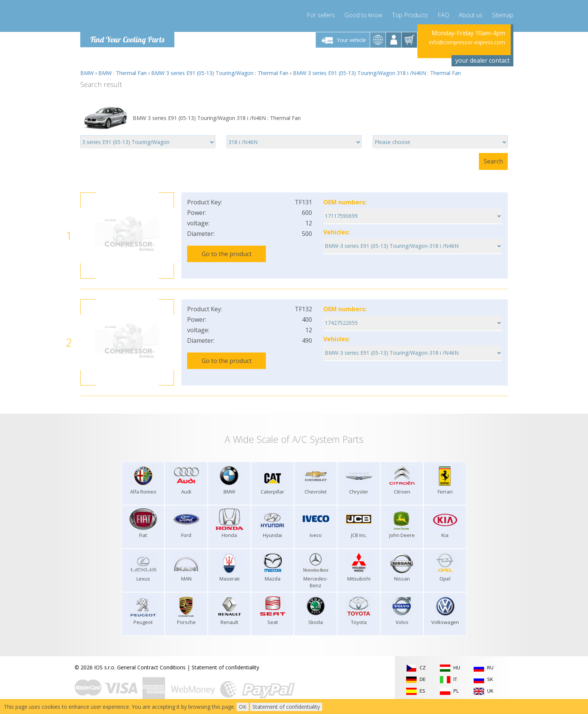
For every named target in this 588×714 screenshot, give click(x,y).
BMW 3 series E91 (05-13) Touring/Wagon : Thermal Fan (220, 73)
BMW (87, 73)
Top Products (410, 15)
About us (471, 15)
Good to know (363, 15)
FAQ (443, 15)
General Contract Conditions (151, 667)
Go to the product (227, 254)
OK (243, 707)
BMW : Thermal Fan (122, 73)
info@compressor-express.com (467, 42)
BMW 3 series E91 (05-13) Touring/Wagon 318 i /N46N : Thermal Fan (377, 73)
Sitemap (503, 15)
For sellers (321, 15)
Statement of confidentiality (225, 667)
